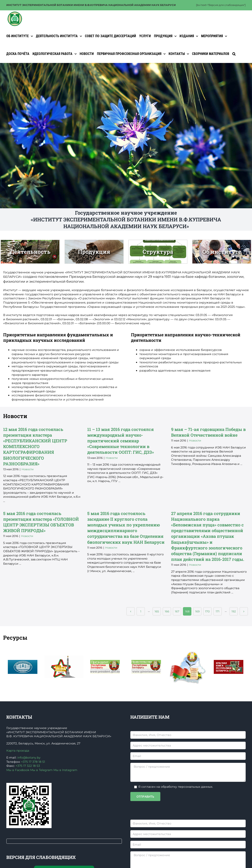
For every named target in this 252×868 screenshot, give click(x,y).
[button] (234, 54)
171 (218, 611)
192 (234, 611)
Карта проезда (18, 751)
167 (177, 611)
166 (167, 611)
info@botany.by (29, 758)
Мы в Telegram (41, 770)
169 (197, 611)
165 (157, 611)
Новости (39, 496)
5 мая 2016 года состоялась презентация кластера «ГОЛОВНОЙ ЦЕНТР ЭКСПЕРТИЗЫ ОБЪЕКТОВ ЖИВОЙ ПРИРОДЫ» (42, 565)
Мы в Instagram (65, 770)
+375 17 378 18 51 (33, 762)
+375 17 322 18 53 (28, 766)
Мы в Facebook (18, 770)
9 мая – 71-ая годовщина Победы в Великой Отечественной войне (210, 474)
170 (207, 611)
